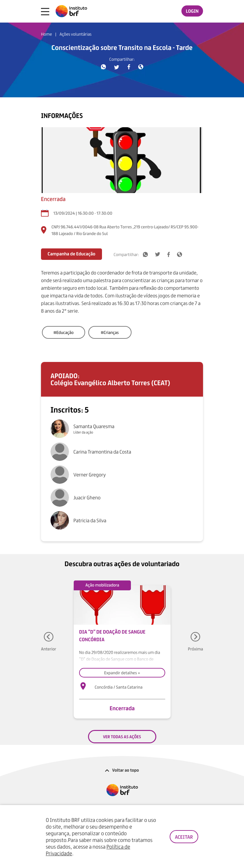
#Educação (63, 332)
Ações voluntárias (75, 34)
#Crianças (110, 332)
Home (46, 34)
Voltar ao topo (122, 770)
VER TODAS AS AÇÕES (122, 736)
